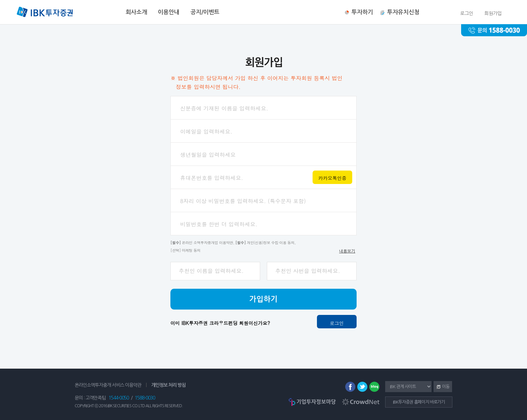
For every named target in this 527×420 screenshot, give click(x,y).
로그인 (337, 323)
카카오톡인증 (332, 178)
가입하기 (263, 299)
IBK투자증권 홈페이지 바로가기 (419, 402)
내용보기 (347, 251)
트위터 (362, 387)
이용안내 (169, 12)
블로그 (374, 387)
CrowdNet (361, 402)
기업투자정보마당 (312, 402)
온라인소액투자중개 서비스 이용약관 (108, 385)
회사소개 (136, 12)
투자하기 (362, 12)
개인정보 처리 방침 (168, 385)
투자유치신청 (403, 12)
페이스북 (350, 387)
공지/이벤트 (205, 12)
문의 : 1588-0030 (494, 30)
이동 (441, 387)
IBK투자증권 (45, 13)
